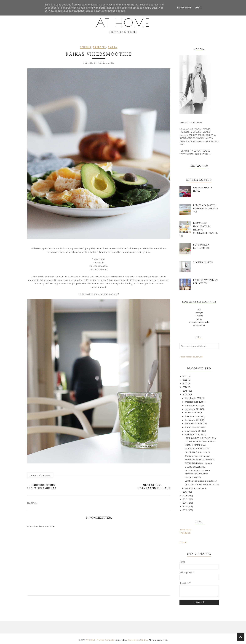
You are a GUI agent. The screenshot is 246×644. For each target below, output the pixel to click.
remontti (199, 316)
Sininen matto (203, 262)
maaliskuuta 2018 (194, 431)
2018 (185, 394)
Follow (183, 542)
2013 (185, 506)
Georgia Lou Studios (138, 640)
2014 (185, 503)
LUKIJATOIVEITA (193, 477)
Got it (198, 8)
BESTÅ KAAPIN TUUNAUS (197, 452)
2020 (185, 387)
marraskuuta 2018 (195, 402)
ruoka (113, 47)
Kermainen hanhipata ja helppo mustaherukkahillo (199, 230)
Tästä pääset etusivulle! (191, 357)
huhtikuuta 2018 (194, 427)
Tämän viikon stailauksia (197, 456)
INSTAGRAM (186, 530)
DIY (199, 309)
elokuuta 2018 (193, 413)
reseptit (100, 47)
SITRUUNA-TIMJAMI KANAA (198, 463)
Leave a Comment (40, 475)
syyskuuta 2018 (193, 409)
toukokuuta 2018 (194, 424)
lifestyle (199, 313)
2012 (185, 510)
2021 (185, 384)
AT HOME (123, 22)
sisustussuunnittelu (199, 322)
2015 (185, 499)
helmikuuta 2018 (194, 435)
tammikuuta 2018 (194, 488)
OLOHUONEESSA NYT (196, 467)
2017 (185, 492)
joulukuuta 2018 (194, 398)
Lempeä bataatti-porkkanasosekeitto (206, 208)
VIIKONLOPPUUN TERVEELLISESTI (202, 485)
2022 (185, 380)
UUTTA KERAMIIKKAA (195, 445)
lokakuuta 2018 (193, 405)
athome (86, 47)
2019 (185, 391)
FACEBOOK (185, 533)
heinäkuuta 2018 (194, 416)
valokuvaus (199, 325)
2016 (185, 496)
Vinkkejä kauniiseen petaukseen (201, 481)
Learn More (184, 8)
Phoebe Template (106, 640)
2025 (185, 376)
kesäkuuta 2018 (193, 420)
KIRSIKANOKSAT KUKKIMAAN (199, 460)
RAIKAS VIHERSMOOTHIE (197, 449)
